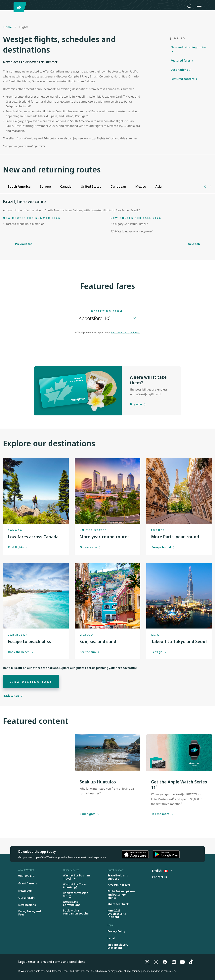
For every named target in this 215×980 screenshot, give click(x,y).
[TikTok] (191, 962)
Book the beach (21, 652)
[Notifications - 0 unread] (189, 6)
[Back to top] (13, 696)
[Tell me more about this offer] (160, 814)
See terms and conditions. (125, 332)
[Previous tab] (205, 186)
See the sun (90, 652)
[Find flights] (88, 814)
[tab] (19, 186)
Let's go (159, 652)
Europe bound (163, 547)
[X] (147, 962)
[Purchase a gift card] (136, 404)
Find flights (18, 547)
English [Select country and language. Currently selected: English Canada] (162, 871)
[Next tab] (210, 186)
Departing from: (107, 311)
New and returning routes (189, 47)
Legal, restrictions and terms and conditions (52, 962)
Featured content (183, 79)
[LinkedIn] (174, 962)
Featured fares (181, 60)
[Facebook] (165, 962)
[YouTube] (182, 962)
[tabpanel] (107, 217)
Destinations (179, 70)
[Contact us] (159, 877)
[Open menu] (199, 5)
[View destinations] (31, 681)
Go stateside (90, 547)
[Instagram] (156, 962)
